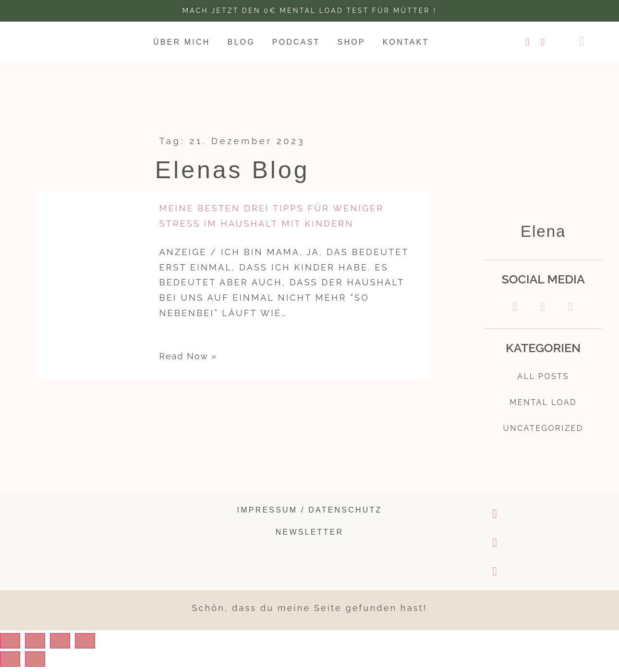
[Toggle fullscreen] (84, 646)
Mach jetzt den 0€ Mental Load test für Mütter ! (309, 11)
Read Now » (188, 356)
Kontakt (406, 42)
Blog (241, 42)
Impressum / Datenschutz (310, 515)
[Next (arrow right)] (49, 664)
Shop (352, 42)
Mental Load (543, 405)
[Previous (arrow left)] (15, 664)
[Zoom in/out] (119, 646)
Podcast (296, 42)
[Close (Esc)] (15, 646)
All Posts (543, 377)
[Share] (49, 646)
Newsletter (309, 537)
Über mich (182, 42)
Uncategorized (543, 433)
